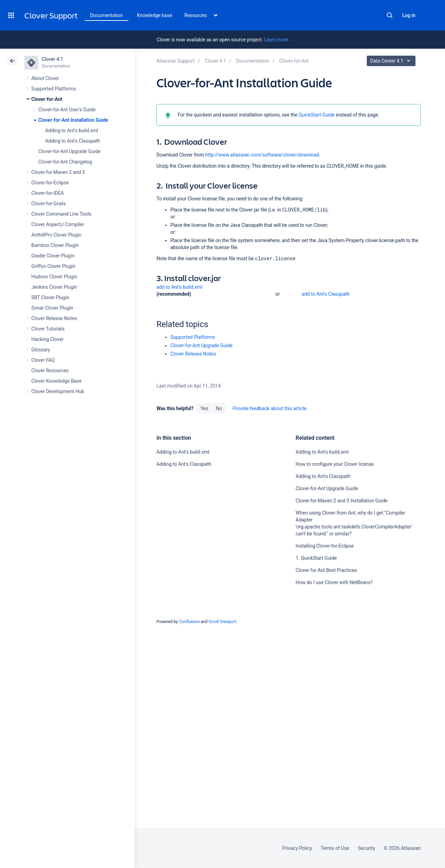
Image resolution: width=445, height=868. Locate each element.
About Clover (45, 78)
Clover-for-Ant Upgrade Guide (69, 151)
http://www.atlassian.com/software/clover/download (262, 155)
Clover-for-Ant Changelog (65, 162)
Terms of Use (335, 848)
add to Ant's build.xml (179, 287)
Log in (409, 15)
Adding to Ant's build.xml (72, 130)
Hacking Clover (47, 339)
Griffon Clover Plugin (53, 266)
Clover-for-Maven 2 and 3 (58, 172)
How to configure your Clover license (335, 464)
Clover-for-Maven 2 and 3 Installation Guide (342, 501)
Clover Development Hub (58, 391)
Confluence (189, 622)
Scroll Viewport (222, 622)
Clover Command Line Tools (61, 214)
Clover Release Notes (54, 318)
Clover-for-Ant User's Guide (67, 110)
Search (390, 15)
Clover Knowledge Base (56, 381)
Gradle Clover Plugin (53, 256)
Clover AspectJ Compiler (58, 224)
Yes (204, 408)
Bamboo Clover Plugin (55, 245)
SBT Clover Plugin (50, 297)
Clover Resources (50, 371)
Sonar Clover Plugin (52, 308)
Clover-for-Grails (48, 204)
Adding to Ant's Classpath (73, 141)
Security (366, 848)
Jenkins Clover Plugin (54, 287)
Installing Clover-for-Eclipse (325, 546)
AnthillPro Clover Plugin (56, 235)
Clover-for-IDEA (48, 193)
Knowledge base (155, 15)
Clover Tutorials (48, 329)
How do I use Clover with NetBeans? (334, 582)
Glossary (41, 350)
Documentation (107, 15)
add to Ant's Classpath (326, 294)
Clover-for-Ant (47, 99)
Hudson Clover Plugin (54, 277)
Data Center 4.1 (392, 61)
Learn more (276, 40)
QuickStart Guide (317, 115)
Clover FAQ (43, 360)
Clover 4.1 (52, 59)
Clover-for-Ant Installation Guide (73, 120)
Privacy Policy (297, 848)
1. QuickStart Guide (316, 558)
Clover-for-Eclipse (50, 183)
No (219, 408)
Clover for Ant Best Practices (326, 570)
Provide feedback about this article (270, 408)
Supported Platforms (54, 89)
